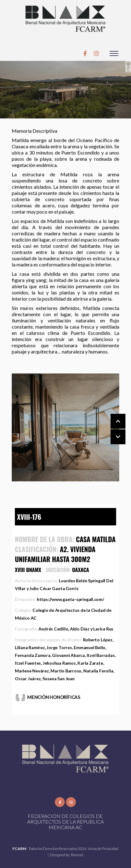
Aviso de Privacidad (103, 849)
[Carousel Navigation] (112, 429)
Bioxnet (77, 855)
